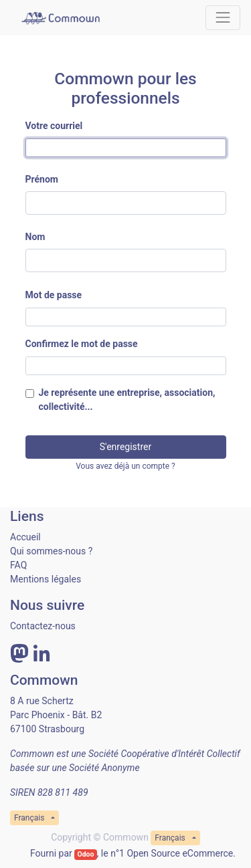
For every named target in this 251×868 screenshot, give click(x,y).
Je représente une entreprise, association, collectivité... (127, 400)
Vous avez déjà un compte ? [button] (125, 466)
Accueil (25, 537)
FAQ (18, 565)
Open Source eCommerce (180, 853)
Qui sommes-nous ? (51, 551)
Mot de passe (54, 295)
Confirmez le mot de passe (82, 344)
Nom (35, 237)
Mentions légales (46, 579)
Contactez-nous (43, 626)
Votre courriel (54, 126)
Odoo (85, 854)
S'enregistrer (125, 447)
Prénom (42, 179)
